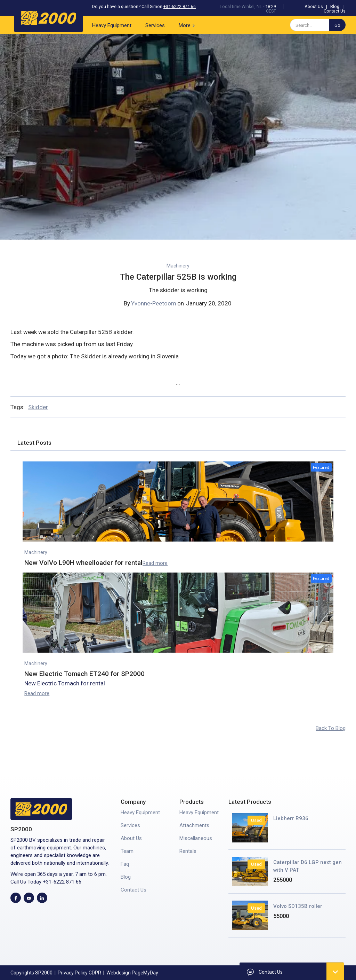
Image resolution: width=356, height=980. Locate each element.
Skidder (38, 407)
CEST (271, 11)
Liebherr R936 (291, 818)
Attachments (194, 825)
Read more (155, 563)
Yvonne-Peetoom (154, 303)
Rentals (188, 851)
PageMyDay (145, 973)
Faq (125, 864)
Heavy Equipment (112, 25)
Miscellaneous (196, 838)
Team (127, 851)
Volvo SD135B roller (298, 906)
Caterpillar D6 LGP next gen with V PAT (308, 866)
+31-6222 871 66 (180, 6)
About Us (314, 6)
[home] (48, 17)
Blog (335, 6)
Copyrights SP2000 (31, 973)
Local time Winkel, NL (241, 6)
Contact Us (335, 11)
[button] (188, 25)
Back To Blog (331, 728)
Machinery (178, 266)
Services (155, 25)
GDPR (95, 973)
